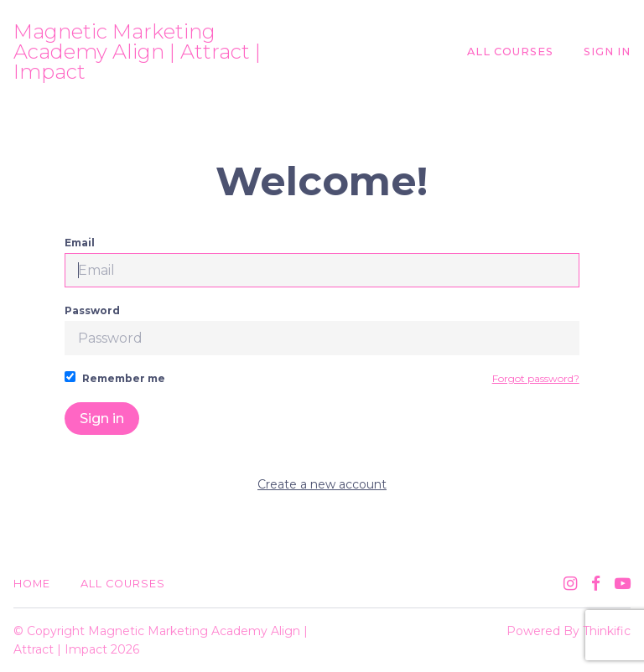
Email (322, 262)
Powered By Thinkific (569, 631)
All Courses (510, 52)
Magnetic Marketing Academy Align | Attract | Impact (137, 52)
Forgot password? (536, 378)
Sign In (607, 52)
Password (322, 330)
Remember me (115, 378)
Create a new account (322, 484)
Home (32, 584)
